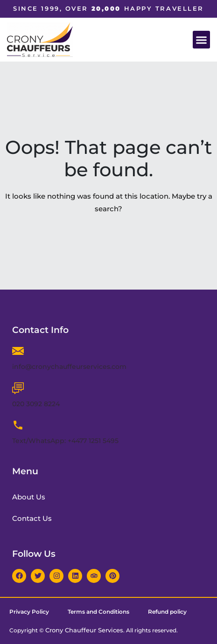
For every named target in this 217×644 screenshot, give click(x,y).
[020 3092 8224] (18, 388)
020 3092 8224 (36, 404)
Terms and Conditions (98, 612)
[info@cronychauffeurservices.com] (18, 351)
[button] (202, 40)
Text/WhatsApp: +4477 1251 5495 (65, 441)
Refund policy (167, 612)
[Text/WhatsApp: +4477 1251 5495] (18, 425)
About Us (29, 497)
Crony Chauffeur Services (84, 630)
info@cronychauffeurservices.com (69, 367)
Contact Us (32, 518)
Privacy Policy (29, 612)
